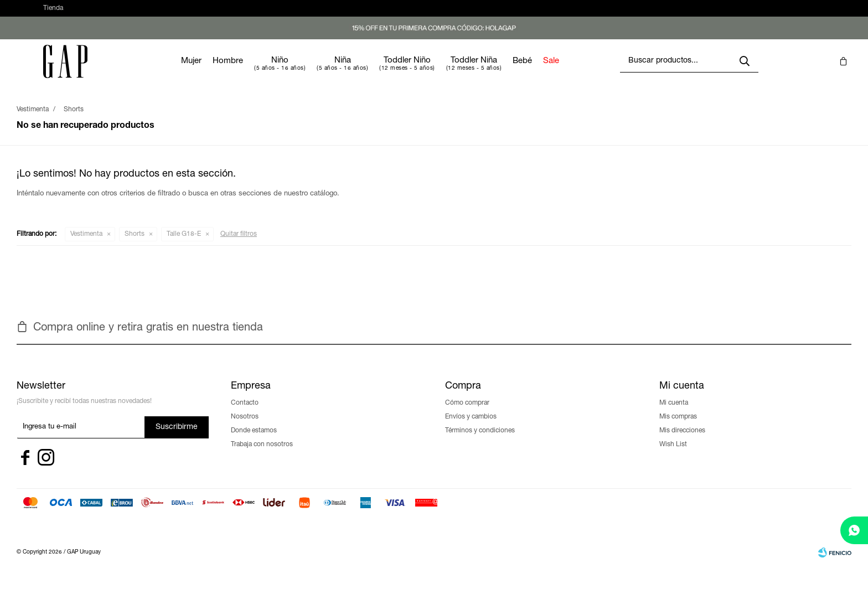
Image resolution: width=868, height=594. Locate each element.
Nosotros (245, 428)
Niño (313, 72)
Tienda (53, 14)
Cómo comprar (467, 414)
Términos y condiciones (480, 442)
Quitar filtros (239, 245)
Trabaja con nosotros (262, 456)
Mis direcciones (682, 442)
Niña (376, 72)
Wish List (673, 456)
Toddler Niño (440, 72)
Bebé (556, 72)
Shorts (135, 245)
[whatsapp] (854, 530)
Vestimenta (86, 245)
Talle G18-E (184, 245)
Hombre (261, 72)
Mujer (224, 72)
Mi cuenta (674, 414)
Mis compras (678, 428)
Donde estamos (254, 442)
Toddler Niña (507, 72)
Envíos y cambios (471, 428)
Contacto (245, 414)
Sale (584, 72)
